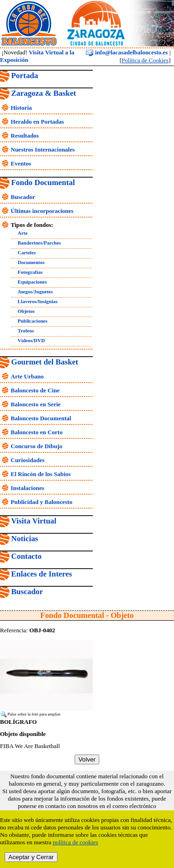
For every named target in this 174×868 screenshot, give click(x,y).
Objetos (26, 311)
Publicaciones (32, 321)
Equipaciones (32, 282)
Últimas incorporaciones (42, 211)
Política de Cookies (145, 60)
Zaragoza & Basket (44, 93)
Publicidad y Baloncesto (42, 502)
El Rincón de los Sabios (41, 474)
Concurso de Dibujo (36, 446)
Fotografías (30, 272)
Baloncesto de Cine (35, 390)
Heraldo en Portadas (37, 122)
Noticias (25, 539)
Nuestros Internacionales (43, 149)
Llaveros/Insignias (38, 301)
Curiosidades (28, 460)
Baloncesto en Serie (36, 404)
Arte (23, 233)
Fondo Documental (43, 182)
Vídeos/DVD (31, 340)
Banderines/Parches (39, 243)
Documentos (31, 262)
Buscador (23, 197)
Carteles (27, 252)
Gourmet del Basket (45, 362)
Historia (21, 108)
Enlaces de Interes (42, 574)
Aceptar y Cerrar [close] (31, 857)
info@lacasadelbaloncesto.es (127, 52)
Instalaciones (27, 488)
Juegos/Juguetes (35, 292)
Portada (25, 76)
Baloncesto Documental (41, 418)
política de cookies (75, 842)
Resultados (25, 136)
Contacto (26, 556)
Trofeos (26, 331)
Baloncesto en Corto (37, 432)
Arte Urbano (27, 376)
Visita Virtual (34, 521)
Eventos (21, 163)
